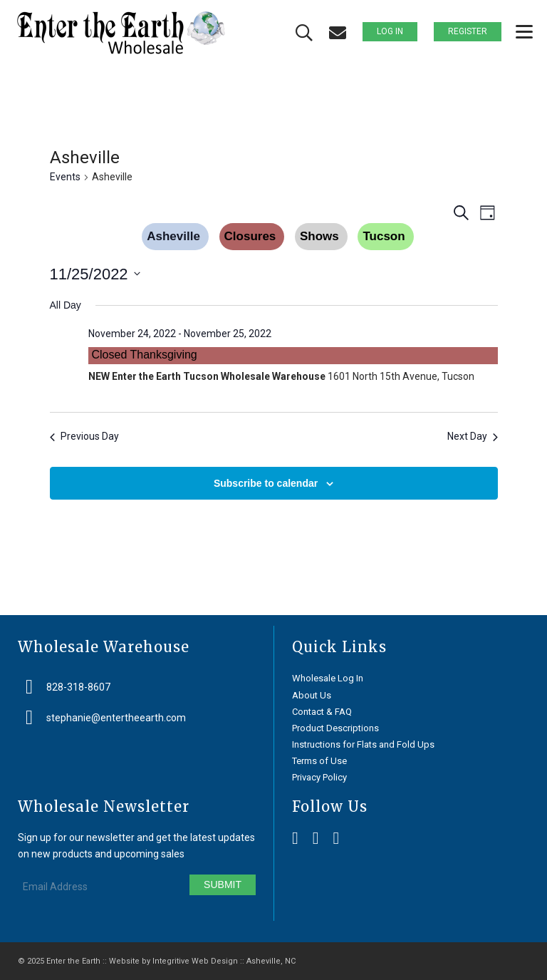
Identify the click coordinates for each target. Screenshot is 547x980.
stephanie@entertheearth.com (116, 718)
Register (468, 31)
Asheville (173, 236)
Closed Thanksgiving (145, 355)
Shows (319, 236)
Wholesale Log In (328, 678)
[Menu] (517, 32)
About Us (312, 695)
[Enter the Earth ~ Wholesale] (121, 33)
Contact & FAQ (322, 712)
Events (65, 177)
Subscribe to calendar (266, 483)
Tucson (384, 236)
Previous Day (84, 436)
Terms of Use (319, 761)
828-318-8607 (78, 687)
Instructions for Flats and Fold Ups (363, 744)
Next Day (473, 436)
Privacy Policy (319, 777)
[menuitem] (517, 32)
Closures (250, 236)
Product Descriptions (335, 728)
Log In (390, 31)
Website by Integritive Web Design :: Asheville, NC (202, 961)
